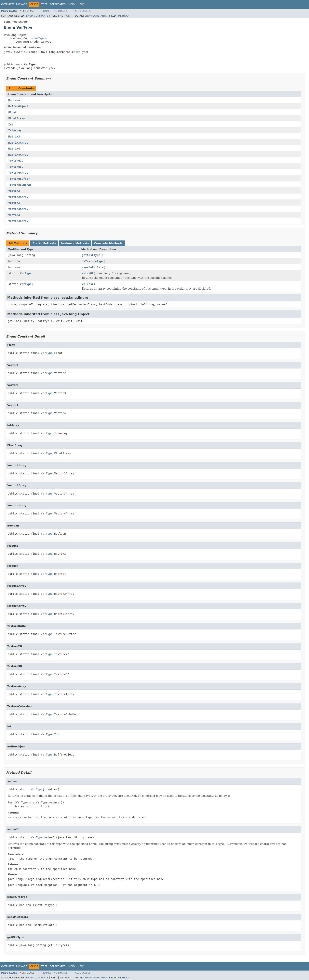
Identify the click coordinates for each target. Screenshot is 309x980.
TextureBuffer (19, 179)
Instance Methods (75, 243)
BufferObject (18, 106)
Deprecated (58, 4)
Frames (47, 11)
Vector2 (14, 191)
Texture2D (16, 161)
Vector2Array (18, 197)
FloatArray (17, 118)
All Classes (83, 11)
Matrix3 (14, 137)
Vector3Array (18, 209)
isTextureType (93, 261)
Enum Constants (37, 16)
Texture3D (16, 167)
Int (11, 124)
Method (65, 16)
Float (12, 112)
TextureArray (18, 173)
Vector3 (14, 203)
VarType (39, 38)
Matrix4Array (18, 155)
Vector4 (14, 215)
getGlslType (91, 255)
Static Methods (44, 243)
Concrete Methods (108, 243)
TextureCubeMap (20, 185)
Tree (44, 4)
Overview (7, 4)
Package (22, 4)
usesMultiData (93, 267)
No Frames (61, 11)
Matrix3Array (18, 143)
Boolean (14, 100)
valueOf (88, 273)
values (87, 284)
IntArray (15, 130)
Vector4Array (18, 221)
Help (81, 4)
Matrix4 (14, 149)
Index (72, 4)
